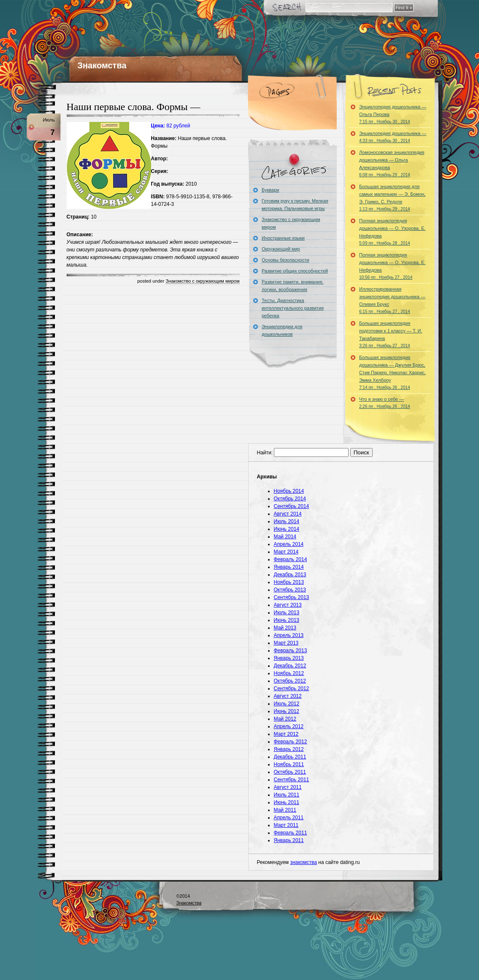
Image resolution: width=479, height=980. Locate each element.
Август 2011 (288, 787)
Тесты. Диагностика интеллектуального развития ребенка (293, 308)
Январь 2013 (289, 658)
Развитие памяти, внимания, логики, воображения (292, 286)
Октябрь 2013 (290, 590)
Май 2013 (285, 628)
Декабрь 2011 (290, 757)
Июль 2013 (287, 613)
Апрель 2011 (289, 818)
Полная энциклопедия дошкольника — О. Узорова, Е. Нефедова (392, 232)
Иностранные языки (283, 238)
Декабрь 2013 (290, 575)
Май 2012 (285, 719)
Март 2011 (286, 825)
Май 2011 (285, 810)
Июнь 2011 (287, 802)
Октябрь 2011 (290, 772)
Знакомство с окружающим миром (202, 281)
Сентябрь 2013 (292, 597)
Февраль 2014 (291, 559)
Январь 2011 (289, 840)
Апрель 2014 (289, 544)
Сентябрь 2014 (292, 506)
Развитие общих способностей (295, 271)
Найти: (265, 453)
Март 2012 (286, 734)
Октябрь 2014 (290, 499)
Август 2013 (288, 605)
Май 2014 (285, 537)
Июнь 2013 (287, 620)
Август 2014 (288, 514)
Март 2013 (286, 643)
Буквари (270, 190)
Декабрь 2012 (290, 666)
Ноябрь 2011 (289, 764)
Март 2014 (286, 552)
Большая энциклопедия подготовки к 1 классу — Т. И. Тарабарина (391, 334)
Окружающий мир (281, 249)
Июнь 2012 (287, 711)
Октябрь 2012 (290, 681)
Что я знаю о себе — (385, 403)
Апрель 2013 (289, 635)
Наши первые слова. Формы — (134, 107)
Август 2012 (288, 696)
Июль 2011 (287, 795)
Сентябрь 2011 (292, 780)
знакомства (303, 862)
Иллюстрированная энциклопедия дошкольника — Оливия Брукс (392, 300)
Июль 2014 (287, 521)
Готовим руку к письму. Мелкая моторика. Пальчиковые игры (295, 205)
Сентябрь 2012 (292, 688)
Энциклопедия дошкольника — (393, 137)
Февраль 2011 (291, 833)
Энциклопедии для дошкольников (282, 330)
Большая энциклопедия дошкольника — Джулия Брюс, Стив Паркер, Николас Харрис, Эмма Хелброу (392, 372)
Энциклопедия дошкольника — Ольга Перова (393, 114)
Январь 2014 (289, 567)
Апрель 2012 (289, 726)
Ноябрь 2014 (289, 491)
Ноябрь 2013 (289, 582)
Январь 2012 (289, 749)
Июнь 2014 (287, 529)
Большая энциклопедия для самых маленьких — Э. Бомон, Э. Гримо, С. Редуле (392, 198)
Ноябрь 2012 (289, 673)
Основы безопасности (286, 260)
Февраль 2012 (291, 742)
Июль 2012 (287, 704)
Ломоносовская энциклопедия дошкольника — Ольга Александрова (392, 163)
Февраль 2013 (291, 651)
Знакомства (102, 65)
